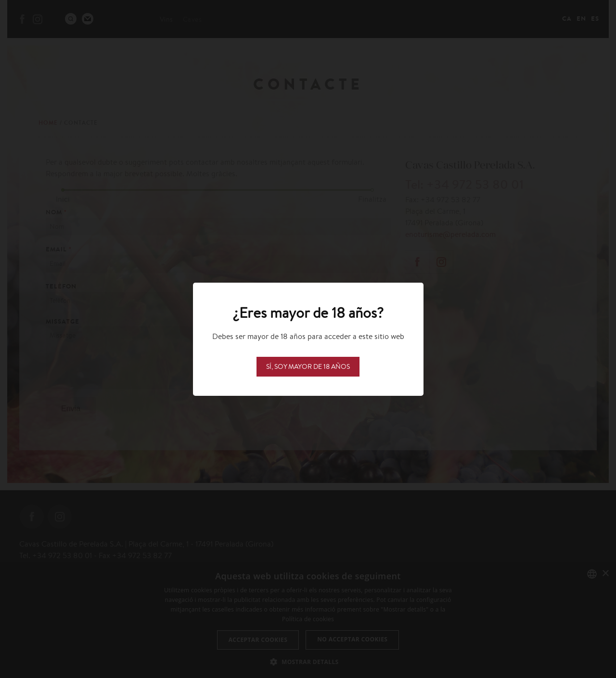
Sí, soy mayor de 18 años (308, 366)
